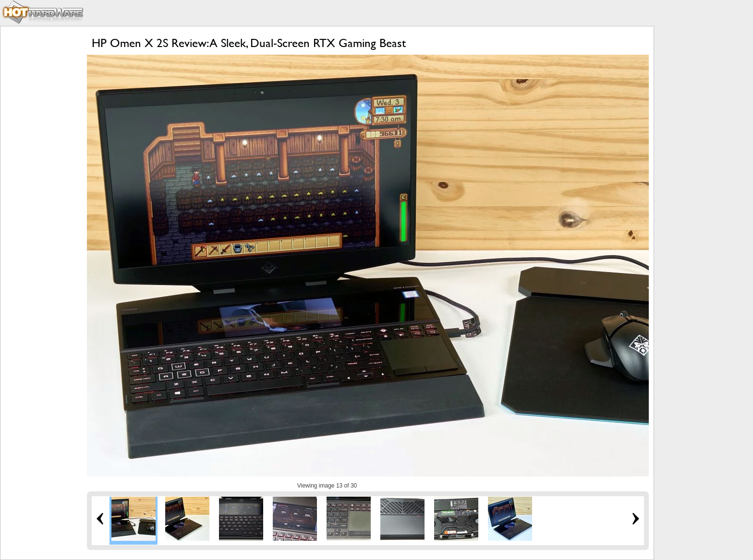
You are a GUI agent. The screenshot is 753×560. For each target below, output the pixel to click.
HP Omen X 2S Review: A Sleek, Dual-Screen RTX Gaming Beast (249, 43)
